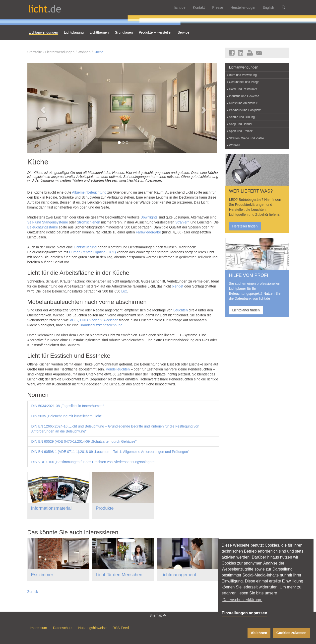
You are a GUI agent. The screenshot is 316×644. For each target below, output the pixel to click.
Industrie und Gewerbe (244, 96)
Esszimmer (42, 575)
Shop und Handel (241, 124)
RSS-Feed (121, 628)
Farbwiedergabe (148, 232)
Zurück (33, 592)
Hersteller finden (245, 226)
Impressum (38, 628)
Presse (218, 7)
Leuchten (181, 310)
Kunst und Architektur (243, 103)
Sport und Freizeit (241, 131)
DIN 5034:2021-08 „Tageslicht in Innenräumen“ (68, 406)
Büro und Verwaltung (243, 75)
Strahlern (182, 222)
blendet (178, 286)
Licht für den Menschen (119, 575)
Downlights (149, 217)
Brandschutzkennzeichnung (101, 325)
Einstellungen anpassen (244, 613)
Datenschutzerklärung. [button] (242, 600)
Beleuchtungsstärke (43, 227)
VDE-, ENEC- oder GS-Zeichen (94, 320)
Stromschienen (89, 222)
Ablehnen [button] (259, 633)
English (268, 7)
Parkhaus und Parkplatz (245, 110)
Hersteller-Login (243, 7)
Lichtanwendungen (60, 52)
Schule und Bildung (242, 117)
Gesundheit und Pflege (244, 82)
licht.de (180, 7)
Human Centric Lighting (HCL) (93, 252)
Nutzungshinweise (92, 628)
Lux (124, 291)
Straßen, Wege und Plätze (247, 138)
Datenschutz (63, 628)
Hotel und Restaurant (243, 89)
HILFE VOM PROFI (249, 275)
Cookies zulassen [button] (291, 633)
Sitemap (158, 615)
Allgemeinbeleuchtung (89, 192)
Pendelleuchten (118, 369)
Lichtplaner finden (246, 310)
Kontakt (199, 7)
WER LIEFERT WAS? (251, 191)
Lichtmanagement (178, 575)
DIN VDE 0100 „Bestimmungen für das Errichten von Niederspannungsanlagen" (93, 462)
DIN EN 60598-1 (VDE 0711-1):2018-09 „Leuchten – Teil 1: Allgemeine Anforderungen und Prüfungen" (110, 452)
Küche (99, 52)
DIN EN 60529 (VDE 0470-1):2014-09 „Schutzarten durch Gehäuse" (84, 441)
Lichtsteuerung (85, 247)
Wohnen (84, 52)
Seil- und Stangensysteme (48, 222)
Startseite (35, 52)
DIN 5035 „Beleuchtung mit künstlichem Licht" (67, 416)
